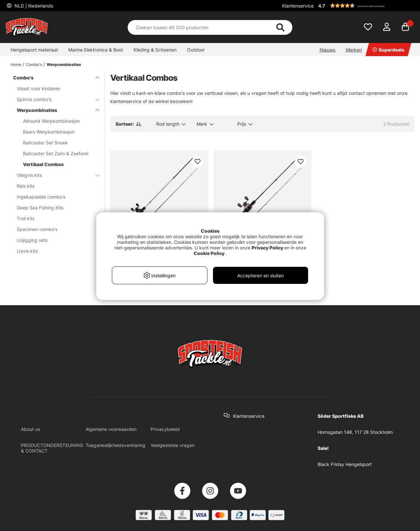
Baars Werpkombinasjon (49, 132)
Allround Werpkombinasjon (51, 121)
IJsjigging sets (32, 240)
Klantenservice (298, 6)
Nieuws (327, 50)
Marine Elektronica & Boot (96, 50)
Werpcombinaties (64, 64)
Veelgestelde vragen (173, 445)
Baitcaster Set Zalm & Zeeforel (56, 153)
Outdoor (196, 50)
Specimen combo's (54, 229)
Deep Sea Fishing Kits (40, 208)
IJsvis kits (27, 251)
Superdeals (388, 50)
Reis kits (26, 186)
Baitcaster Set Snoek (45, 143)
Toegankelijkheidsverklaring (115, 445)
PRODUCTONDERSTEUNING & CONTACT (52, 448)
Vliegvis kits (54, 175)
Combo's (34, 64)
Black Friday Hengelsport (345, 464)
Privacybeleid (165, 429)
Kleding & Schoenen (155, 50)
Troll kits (26, 218)
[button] (366, 6)
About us (31, 429)
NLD (33, 6)
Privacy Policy (267, 248)
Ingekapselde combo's (41, 197)
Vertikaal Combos (43, 164)
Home (16, 64)
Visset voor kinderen (39, 88)
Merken (354, 50)
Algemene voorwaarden (111, 429)
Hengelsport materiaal (34, 50)
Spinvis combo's (54, 99)
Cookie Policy (209, 253)
